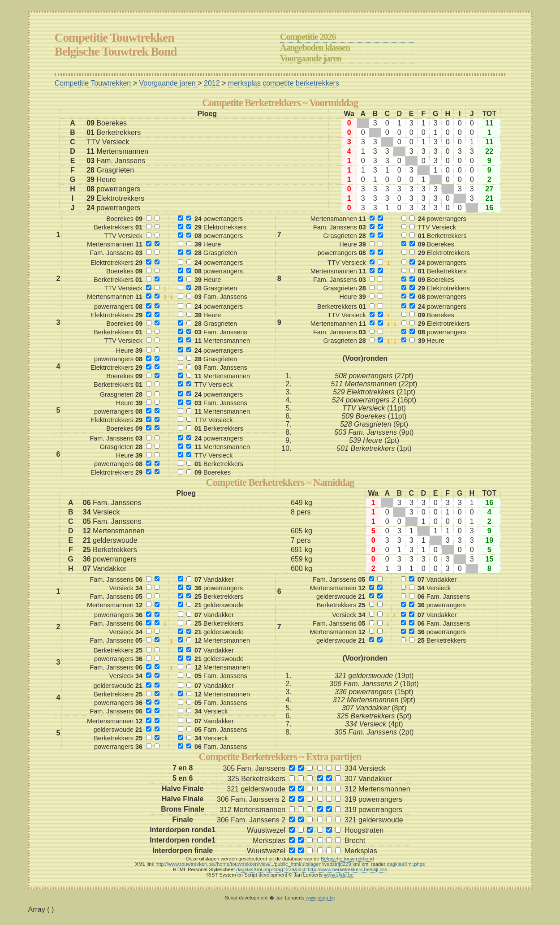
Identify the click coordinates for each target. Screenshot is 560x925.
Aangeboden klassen (315, 48)
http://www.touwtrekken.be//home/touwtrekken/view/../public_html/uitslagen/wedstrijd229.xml (258, 864)
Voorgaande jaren (311, 58)
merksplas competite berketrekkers (284, 83)
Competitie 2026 (308, 37)
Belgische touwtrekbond (347, 859)
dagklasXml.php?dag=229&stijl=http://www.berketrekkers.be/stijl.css (312, 869)
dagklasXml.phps (406, 864)
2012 (212, 83)
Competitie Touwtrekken (93, 83)
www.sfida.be (339, 875)
